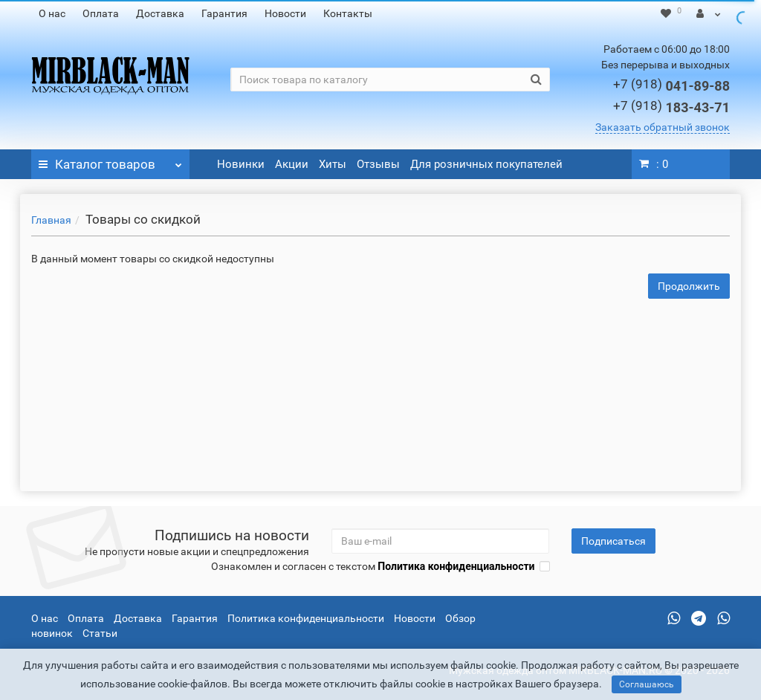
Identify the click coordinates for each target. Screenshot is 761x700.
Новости (285, 13)
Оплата (101, 13)
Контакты (348, 13)
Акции (292, 164)
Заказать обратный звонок (663, 127)
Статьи (100, 633)
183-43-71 (671, 107)
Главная (51, 220)
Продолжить (689, 286)
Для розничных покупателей (486, 164)
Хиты (333, 164)
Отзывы (378, 164)
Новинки (241, 164)
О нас (52, 13)
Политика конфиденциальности (306, 618)
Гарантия (224, 13)
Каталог (110, 161)
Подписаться (613, 541)
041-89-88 (671, 86)
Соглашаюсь (647, 684)
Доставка (160, 13)
